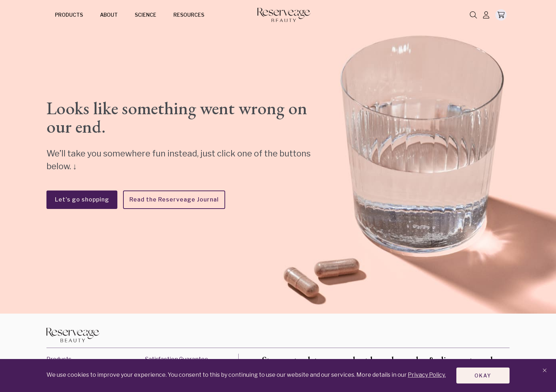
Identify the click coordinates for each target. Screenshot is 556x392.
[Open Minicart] (501, 15)
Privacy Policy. (427, 374)
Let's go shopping (82, 200)
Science (146, 15)
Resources (189, 15)
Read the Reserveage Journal (174, 200)
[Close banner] (545, 371)
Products (69, 15)
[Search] (473, 15)
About (109, 15)
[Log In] (486, 15)
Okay (483, 375)
